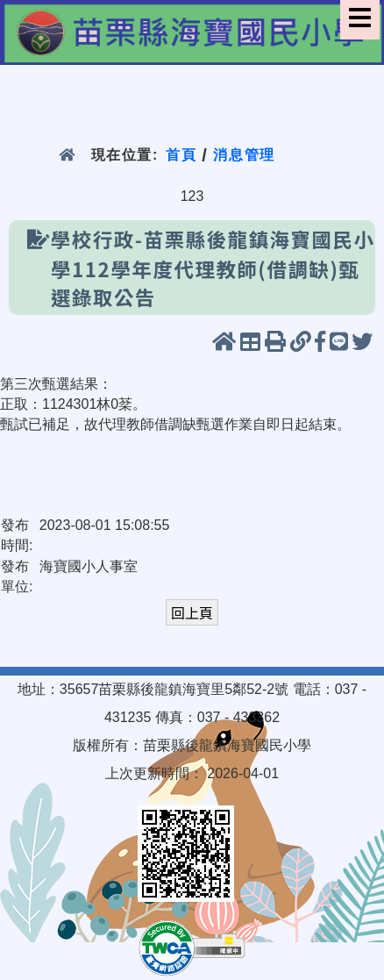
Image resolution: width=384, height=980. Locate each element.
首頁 (181, 155)
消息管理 (244, 155)
